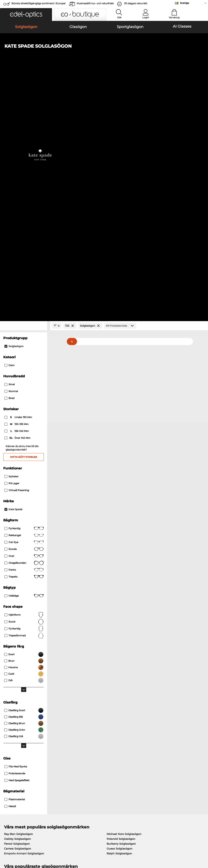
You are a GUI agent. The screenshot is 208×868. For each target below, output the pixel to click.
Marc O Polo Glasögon (19, 645)
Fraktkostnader (80, 757)
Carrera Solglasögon (18, 610)
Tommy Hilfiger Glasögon (122, 654)
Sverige (184, 3)
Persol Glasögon (116, 640)
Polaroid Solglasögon (121, 600)
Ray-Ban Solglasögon (18, 596)
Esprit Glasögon (116, 645)
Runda (24, 311)
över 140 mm (18, 200)
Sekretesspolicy (45, 844)
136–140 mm (17, 193)
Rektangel (24, 297)
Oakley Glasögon (16, 640)
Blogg (142, 767)
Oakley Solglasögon (17, 600)
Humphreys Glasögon (19, 650)
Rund (24, 383)
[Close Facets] (24, 88)
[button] (26, 15)
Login (146, 17)
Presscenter (10, 752)
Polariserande (15, 535)
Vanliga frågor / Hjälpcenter (157, 752)
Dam (10, 127)
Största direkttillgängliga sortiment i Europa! (38, 3)
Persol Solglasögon (17, 605)
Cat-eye (24, 304)
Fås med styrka (16, 528)
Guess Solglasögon (120, 610)
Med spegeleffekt (17, 542)
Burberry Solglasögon (121, 605)
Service (75, 746)
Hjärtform (24, 376)
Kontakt (8, 762)
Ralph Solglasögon (119, 615)
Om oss (8, 746)
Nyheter (11, 238)
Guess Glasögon (116, 635)
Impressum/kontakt (16, 849)
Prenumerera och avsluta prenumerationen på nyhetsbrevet (169, 759)
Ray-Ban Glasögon (17, 635)
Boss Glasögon (115, 650)
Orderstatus (146, 772)
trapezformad (24, 397)
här (111, 701)
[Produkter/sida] (120, 88)
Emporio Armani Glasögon (22, 654)
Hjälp (142, 746)
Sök (119, 17)
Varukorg (174, 17)
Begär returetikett (82, 762)
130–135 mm (17, 186)
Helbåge (24, 357)
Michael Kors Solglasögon (124, 596)
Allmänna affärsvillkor (17, 844)
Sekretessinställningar (18, 757)
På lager (12, 245)
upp (202, 844)
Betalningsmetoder (83, 752)
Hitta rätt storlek (24, 219)
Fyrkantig (24, 290)
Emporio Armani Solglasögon (24, 615)
